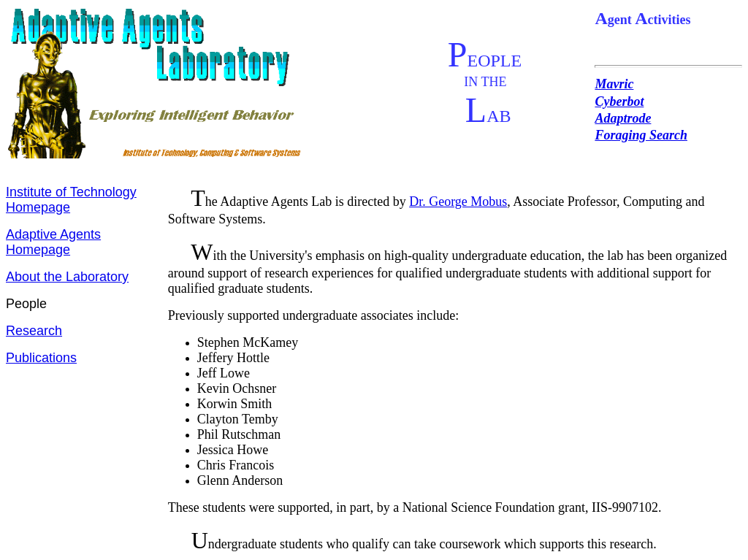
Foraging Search (641, 135)
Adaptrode (623, 118)
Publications (41, 358)
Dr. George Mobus (458, 202)
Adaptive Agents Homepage (53, 242)
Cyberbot (619, 101)
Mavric (614, 84)
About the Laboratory (67, 277)
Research (34, 331)
